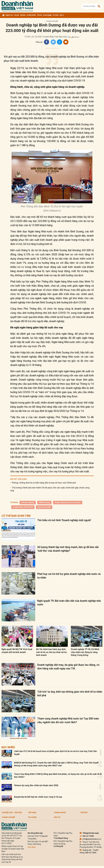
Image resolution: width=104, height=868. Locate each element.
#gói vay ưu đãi (44, 507)
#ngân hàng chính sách (23, 507)
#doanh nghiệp (28, 502)
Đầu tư (62, 15)
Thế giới (39, 15)
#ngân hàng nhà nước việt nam (68, 502)
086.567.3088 (87, 836)
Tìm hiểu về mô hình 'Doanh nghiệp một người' (64, 520)
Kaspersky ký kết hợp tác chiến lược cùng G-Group (38, 797)
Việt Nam (23, 15)
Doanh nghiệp (47, 15)
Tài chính (56, 15)
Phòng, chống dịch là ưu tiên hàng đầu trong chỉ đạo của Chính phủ (44, 483)
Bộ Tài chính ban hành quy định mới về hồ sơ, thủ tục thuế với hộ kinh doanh (51, 652)
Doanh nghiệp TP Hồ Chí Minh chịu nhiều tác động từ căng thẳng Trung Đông (85, 652)
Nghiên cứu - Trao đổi (12, 15)
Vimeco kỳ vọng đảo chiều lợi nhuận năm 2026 (36, 785)
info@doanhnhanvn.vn (90, 839)
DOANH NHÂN (31, 15)
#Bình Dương (44, 502)
